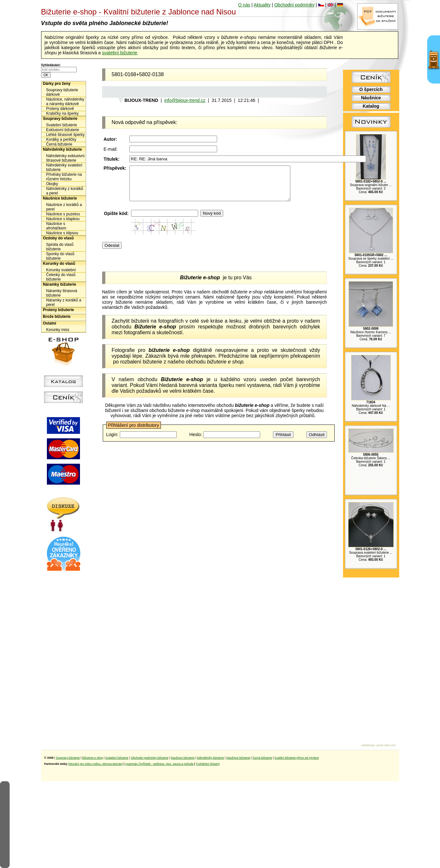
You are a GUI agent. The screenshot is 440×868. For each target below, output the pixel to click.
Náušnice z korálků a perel (64, 207)
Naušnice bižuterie (183, 758)
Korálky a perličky (61, 139)
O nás (244, 5)
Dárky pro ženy (57, 84)
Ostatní (50, 323)
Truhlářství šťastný (208, 764)
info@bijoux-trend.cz (185, 100)
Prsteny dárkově (60, 109)
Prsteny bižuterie (59, 310)
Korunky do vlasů (59, 264)
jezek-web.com (386, 745)
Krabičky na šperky (62, 113)
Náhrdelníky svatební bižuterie (64, 167)
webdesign (368, 745)
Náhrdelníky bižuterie (62, 149)
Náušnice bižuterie (60, 198)
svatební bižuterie (119, 53)
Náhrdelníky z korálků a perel (65, 191)
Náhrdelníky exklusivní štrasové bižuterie (66, 158)
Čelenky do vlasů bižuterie (61, 277)
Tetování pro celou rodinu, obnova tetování (95, 764)
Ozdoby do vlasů (58, 238)
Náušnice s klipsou (62, 233)
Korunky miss (58, 330)
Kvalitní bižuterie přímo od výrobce (297, 758)
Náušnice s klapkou (63, 219)
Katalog (371, 106)
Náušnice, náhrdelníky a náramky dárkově (65, 102)
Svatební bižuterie (62, 125)
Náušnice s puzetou (63, 214)
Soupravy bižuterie (60, 119)
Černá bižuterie (59, 144)
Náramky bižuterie (60, 284)
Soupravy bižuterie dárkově (62, 92)
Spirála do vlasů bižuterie (60, 247)
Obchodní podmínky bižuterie (150, 758)
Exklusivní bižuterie (63, 130)
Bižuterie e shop (93, 758)
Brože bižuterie (57, 317)
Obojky (52, 184)
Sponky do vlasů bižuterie (60, 256)
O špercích (371, 89)
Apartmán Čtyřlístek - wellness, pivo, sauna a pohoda (159, 764)
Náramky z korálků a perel (64, 302)
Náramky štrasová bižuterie (62, 293)
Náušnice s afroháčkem (56, 226)
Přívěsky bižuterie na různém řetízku (64, 177)
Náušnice (371, 98)
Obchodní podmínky (294, 5)
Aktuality (262, 5)
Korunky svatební (61, 270)
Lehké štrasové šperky (66, 135)
